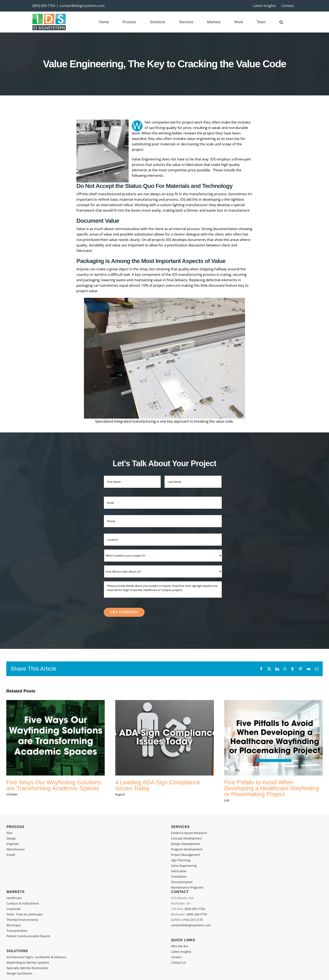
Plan (10, 833)
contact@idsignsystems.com (82, 6)
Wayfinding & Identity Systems (28, 962)
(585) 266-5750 (197, 914)
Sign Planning (181, 860)
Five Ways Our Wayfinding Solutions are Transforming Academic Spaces (54, 785)
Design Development (186, 844)
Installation (179, 877)
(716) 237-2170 (193, 920)
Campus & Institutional (23, 903)
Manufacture (16, 849)
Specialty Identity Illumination (27, 968)
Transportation (17, 931)
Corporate (14, 909)
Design (11, 838)
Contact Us (179, 962)
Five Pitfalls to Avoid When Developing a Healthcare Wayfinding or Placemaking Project (272, 788)
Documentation (182, 882)
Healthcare (14, 898)
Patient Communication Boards (28, 936)
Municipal (14, 925)
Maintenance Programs (187, 887)
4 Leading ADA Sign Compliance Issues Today (158, 785)
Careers (176, 957)
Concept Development (187, 838)
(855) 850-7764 (44, 6)
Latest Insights (181, 952)
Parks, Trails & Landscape (24, 914)
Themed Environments (22, 920)
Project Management (186, 855)
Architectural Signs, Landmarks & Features (36, 957)
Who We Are (180, 946)
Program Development (187, 849)
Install (11, 855)
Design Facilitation (19, 973)
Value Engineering (184, 866)
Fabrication (179, 871)
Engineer (13, 844)
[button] (281, 22)
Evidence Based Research (189, 833)
